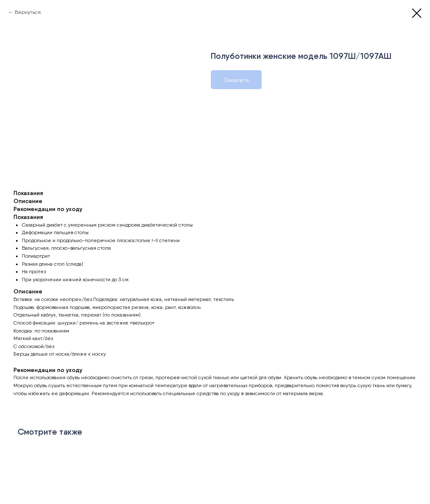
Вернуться (28, 12)
